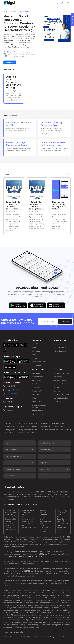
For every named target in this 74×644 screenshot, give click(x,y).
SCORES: (7, 571)
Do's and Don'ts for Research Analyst (55, 430)
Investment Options (60, 384)
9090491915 (11, 410)
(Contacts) (33, 504)
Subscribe (65, 321)
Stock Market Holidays (61, 398)
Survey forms (10, 430)
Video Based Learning (61, 395)
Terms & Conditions (12, 423)
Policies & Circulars (30, 423)
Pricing (35, 355)
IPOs (34, 398)
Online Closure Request (41, 427)
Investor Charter (23, 427)
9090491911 (11, 402)
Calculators (57, 388)
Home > (6, 11)
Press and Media (39, 362)
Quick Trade (37, 380)
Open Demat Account (61, 373)
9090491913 (11, 386)
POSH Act (31, 433)
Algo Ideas (36, 388)
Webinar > (14, 11)
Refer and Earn (58, 344)
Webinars (56, 391)
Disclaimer (44, 423)
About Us (36, 344)
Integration (37, 351)
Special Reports (59, 402)
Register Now (10, 62)
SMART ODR (9, 427)
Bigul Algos (36, 373)
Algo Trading (57, 377)
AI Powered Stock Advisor (39, 406)
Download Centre (59, 380)
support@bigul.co (13, 390)
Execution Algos (38, 391)
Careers (35, 358)
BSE (26, 557)
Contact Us (37, 365)
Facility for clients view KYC (28, 430)
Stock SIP (36, 395)
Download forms (59, 427)
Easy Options (37, 384)
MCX (16, 557)
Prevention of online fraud (15, 433)
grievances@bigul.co (19, 552)
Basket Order (37, 402)
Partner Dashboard (60, 351)
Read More (27, 47)
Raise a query (12, 394)
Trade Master (38, 377)
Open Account (73, 19)
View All (68, 174)
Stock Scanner (38, 414)
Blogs (34, 347)
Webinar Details (24, 11)
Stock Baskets (38, 411)
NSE (7, 557)
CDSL (36, 557)
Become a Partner (60, 347)
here (10, 557)
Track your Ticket (57, 423)
